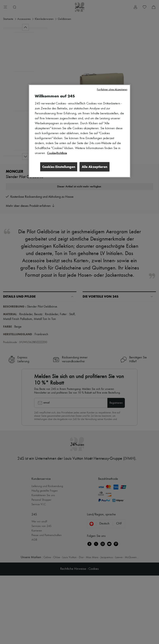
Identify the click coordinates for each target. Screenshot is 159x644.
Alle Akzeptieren (95, 167)
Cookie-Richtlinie (57, 153)
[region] (79, 131)
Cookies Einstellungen (57, 167)
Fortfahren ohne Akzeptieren (112, 89)
